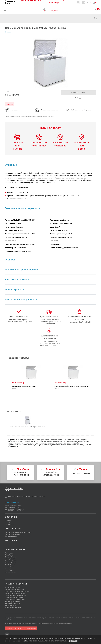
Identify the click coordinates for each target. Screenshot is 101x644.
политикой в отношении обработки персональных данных (55, 624)
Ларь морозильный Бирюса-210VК (24, 386)
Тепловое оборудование (13, 587)
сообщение (60, 146)
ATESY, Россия (10, 565)
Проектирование (13, 529)
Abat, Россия (9, 553)
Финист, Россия (10, 557)
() (89, 3)
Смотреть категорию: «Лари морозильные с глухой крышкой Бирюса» (30, 116)
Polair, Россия (9, 555)
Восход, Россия (10, 569)
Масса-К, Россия (11, 571)
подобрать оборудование (15, 628)
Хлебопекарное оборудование (15, 593)
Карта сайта (11, 540)
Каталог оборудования (16, 584)
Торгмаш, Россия (11, 561)
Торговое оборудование (13, 607)
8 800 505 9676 (39, 146)
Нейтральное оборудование (14, 597)
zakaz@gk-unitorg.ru (15, 510)
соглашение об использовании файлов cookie (49, 641)
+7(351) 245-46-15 (21, 475)
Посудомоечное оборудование (15, 595)
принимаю (73, 641)
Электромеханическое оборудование (18, 591)
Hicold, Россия (10, 567)
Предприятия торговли (13, 534)
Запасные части (11, 605)
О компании (11, 517)
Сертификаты (10, 524)
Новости (8, 520)
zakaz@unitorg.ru (13, 20)
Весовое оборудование (13, 601)
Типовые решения (11, 536)
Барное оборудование (12, 603)
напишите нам (31, 628)
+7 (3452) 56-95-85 (81, 473)
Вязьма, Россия (10, 563)
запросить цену (78, 93)
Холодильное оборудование (15, 589)
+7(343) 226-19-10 (51, 475)
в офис (82, 149)
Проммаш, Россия (11, 573)
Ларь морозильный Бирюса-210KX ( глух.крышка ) (72, 386)
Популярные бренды (15, 550)
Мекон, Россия (10, 559)
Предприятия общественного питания (18, 532)
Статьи (7, 522)
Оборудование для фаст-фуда (15, 599)
